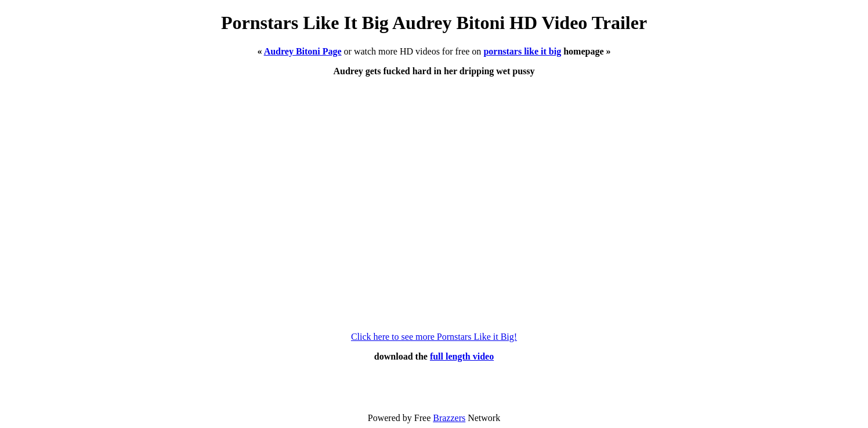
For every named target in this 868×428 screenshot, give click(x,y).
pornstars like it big (522, 51)
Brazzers (449, 418)
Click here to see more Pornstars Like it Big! (434, 337)
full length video (462, 356)
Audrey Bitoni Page (303, 51)
